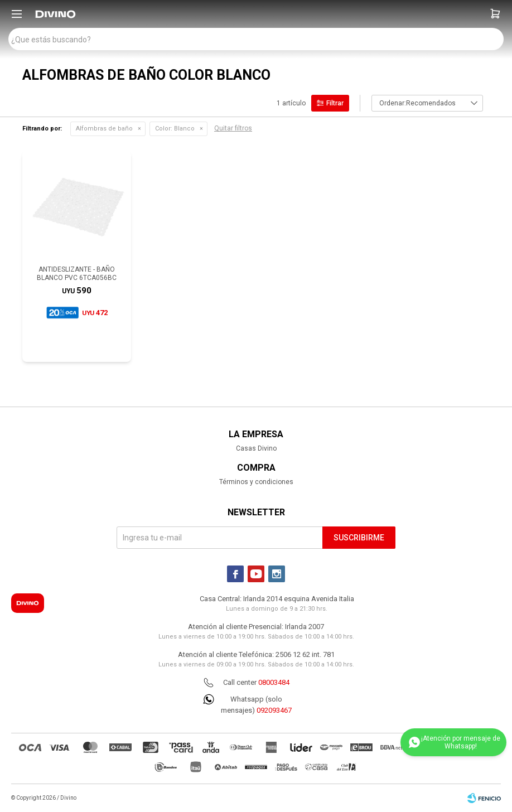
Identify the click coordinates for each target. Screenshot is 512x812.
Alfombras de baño (104, 129)
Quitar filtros (233, 128)
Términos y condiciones (256, 482)
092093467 (274, 710)
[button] (495, 14)
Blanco (175, 129)
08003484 (274, 682)
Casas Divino (256, 448)
